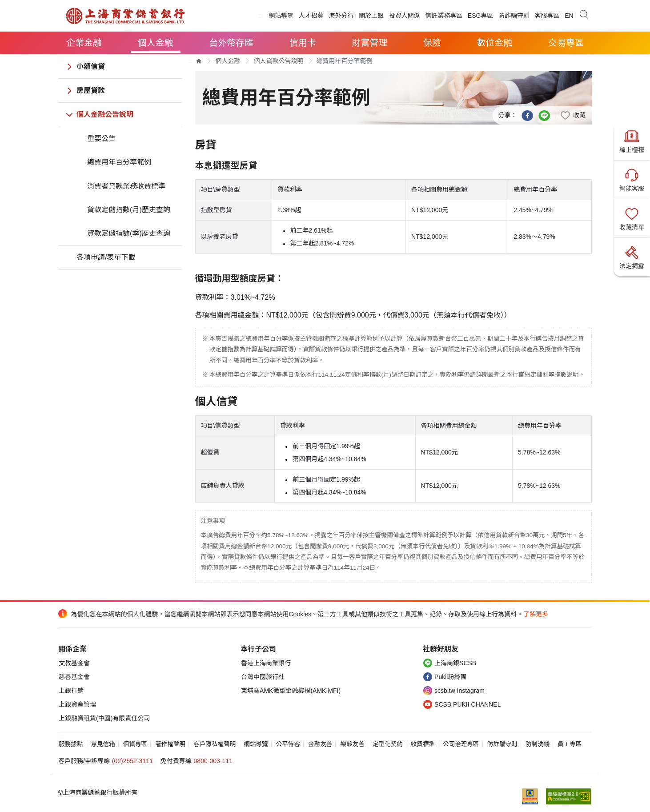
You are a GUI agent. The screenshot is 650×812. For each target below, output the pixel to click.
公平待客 (288, 744)
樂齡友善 (352, 744)
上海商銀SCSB (455, 663)
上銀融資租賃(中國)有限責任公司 (104, 718)
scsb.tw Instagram (459, 691)
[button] (573, 115)
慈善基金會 (74, 677)
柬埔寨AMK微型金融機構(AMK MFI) (291, 691)
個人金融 (156, 43)
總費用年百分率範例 (119, 162)
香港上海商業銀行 (266, 663)
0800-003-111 (213, 761)
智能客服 (632, 179)
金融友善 (320, 744)
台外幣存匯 (231, 43)
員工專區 (570, 744)
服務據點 (71, 744)
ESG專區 (481, 16)
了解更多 (536, 614)
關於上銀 (371, 16)
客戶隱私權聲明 (215, 744)
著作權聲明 (170, 744)
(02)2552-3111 (132, 761)
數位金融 (494, 43)
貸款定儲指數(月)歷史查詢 (129, 210)
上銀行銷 (71, 691)
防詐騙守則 (514, 16)
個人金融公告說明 (105, 115)
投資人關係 (405, 16)
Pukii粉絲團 (450, 677)
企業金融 (84, 43)
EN (569, 16)
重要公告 (101, 139)
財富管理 (369, 43)
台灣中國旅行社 (263, 677)
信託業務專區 (444, 16)
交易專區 (566, 43)
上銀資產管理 (77, 704)
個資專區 (135, 744)
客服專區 (547, 16)
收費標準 (423, 744)
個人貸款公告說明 (279, 61)
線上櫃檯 (632, 141)
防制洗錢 (538, 744)
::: (261, 16)
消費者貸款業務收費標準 (126, 186)
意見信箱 (103, 744)
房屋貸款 (91, 90)
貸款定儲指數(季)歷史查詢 (129, 233)
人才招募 (311, 16)
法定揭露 (632, 257)
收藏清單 (632, 218)
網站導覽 (281, 16)
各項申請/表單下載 (106, 257)
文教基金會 (74, 663)
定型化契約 (388, 744)
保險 (432, 43)
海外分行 (341, 16)
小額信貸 (91, 66)
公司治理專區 (461, 744)
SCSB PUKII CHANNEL (467, 704)
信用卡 (303, 43)
